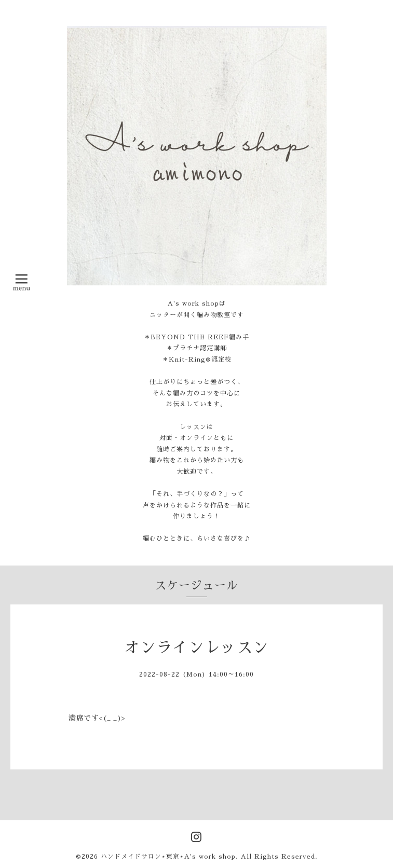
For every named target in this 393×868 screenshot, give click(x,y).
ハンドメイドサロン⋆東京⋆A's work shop (168, 857)
